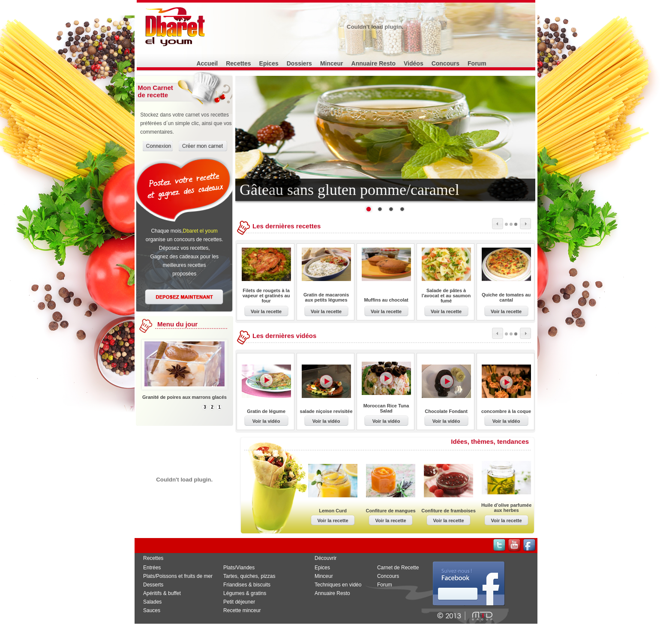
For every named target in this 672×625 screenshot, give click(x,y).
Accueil (207, 63)
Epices (269, 63)
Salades (152, 602)
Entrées (152, 568)
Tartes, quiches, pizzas (249, 576)
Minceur (332, 63)
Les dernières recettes (286, 226)
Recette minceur (242, 610)
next (525, 224)
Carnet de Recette (398, 568)
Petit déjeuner (239, 602)
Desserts (153, 585)
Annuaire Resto (373, 63)
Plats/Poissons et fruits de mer (178, 576)
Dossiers (299, 63)
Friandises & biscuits (247, 585)
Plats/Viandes (239, 568)
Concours (445, 63)
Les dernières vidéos (284, 336)
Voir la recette (266, 311)
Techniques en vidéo (338, 585)
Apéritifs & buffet (162, 593)
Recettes (238, 63)
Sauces (152, 610)
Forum (477, 63)
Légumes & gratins (245, 593)
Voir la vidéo (266, 421)
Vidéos (414, 63)
